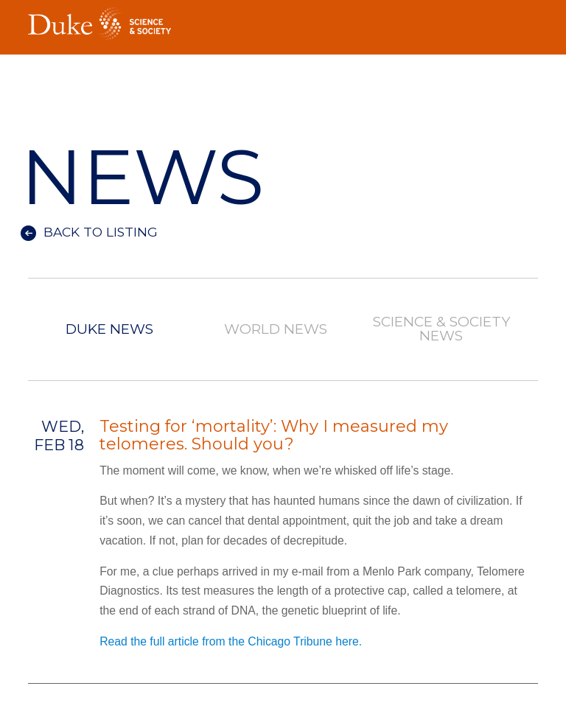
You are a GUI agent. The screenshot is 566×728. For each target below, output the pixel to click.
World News (276, 330)
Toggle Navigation (527, 19)
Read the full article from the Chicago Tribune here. (232, 641)
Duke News (109, 330)
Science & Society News (441, 329)
